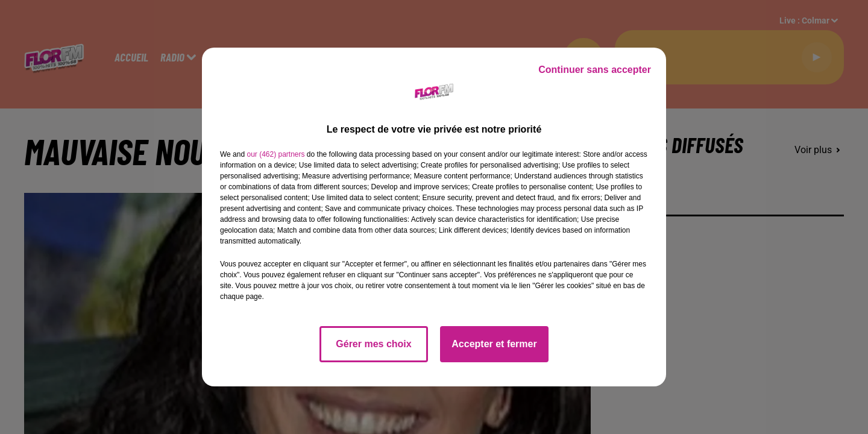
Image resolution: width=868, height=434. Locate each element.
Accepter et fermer (494, 344)
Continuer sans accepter (595, 70)
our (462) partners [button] (275, 154)
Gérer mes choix (373, 344)
